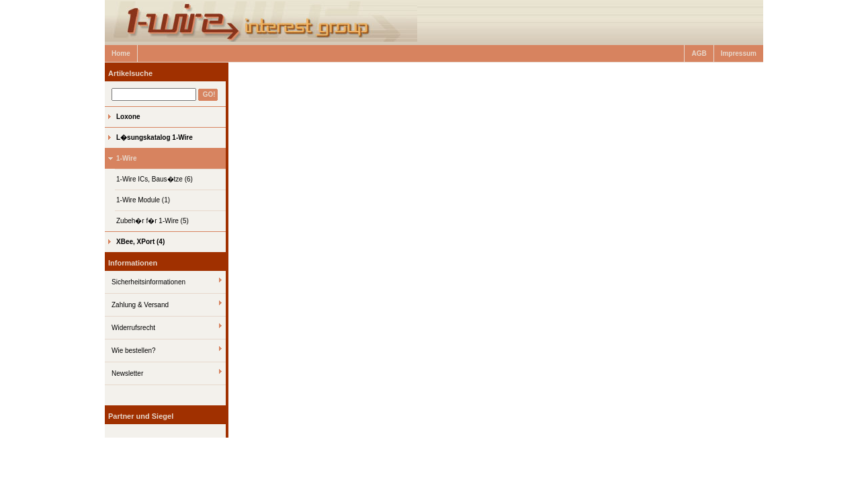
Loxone (128, 117)
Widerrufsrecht (133, 328)
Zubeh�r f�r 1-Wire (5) (153, 221)
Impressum (739, 53)
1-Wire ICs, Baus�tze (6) (155, 179)
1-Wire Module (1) (143, 200)
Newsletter (127, 373)
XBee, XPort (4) (140, 242)
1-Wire (126, 158)
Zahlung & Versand (140, 305)
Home (121, 53)
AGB (699, 53)
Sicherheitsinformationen (148, 282)
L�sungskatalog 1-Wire (155, 137)
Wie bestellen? (134, 351)
